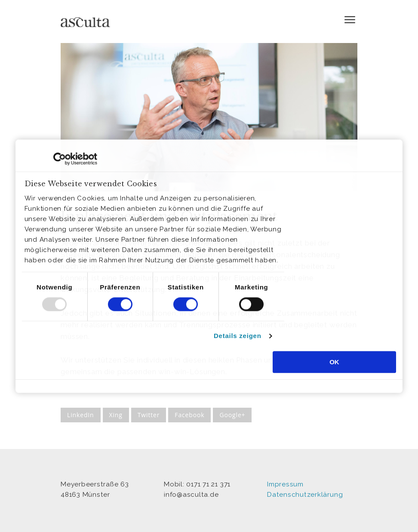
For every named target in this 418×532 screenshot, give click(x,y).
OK (334, 362)
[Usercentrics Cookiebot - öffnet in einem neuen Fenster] (60, 159)
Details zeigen (238, 336)
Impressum (285, 484)
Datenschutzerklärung (305, 495)
